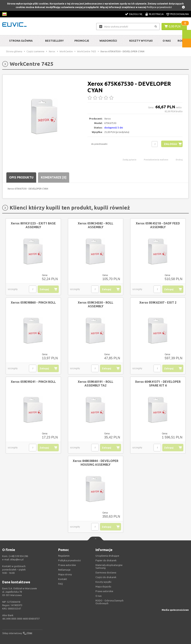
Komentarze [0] (54, 177)
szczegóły (13, 289)
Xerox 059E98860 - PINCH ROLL (33, 302)
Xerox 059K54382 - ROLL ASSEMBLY (95, 225)
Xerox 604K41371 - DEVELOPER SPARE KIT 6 (158, 384)
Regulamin (64, 556)
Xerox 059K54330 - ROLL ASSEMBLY (95, 304)
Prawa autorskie (104, 591)
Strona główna (21, 41)
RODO (182, 41)
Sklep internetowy (12, 633)
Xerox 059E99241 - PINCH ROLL (33, 382)
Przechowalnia (179, 14)
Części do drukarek (106, 577)
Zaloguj (170, 144)
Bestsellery (54, 41)
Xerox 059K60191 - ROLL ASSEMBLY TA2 (95, 384)
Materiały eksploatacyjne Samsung (109, 566)
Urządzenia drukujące (107, 556)
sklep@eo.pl (17, 559)
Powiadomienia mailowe (156, 160)
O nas (99, 596)
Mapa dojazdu (103, 586)
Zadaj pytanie (129, 160)
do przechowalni (99, 144)
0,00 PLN (174, 26)
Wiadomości (108, 41)
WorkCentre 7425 (87, 51)
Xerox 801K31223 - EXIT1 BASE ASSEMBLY (33, 225)
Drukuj (179, 160)
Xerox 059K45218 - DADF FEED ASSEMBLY (158, 225)
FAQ (61, 584)
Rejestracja (156, 14)
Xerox (52, 51)
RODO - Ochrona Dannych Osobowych (109, 602)
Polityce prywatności (159, 7)
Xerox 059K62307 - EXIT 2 (158, 302)
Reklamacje (64, 570)
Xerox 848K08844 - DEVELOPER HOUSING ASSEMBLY (95, 463)
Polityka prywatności (69, 560)
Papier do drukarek (106, 560)
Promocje (82, 41)
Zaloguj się (136, 14)
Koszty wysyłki (141, 41)
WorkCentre (66, 51)
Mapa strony (65, 574)
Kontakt (63, 579)
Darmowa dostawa (106, 572)
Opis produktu (21, 177)
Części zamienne (35, 51)
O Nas (167, 41)
